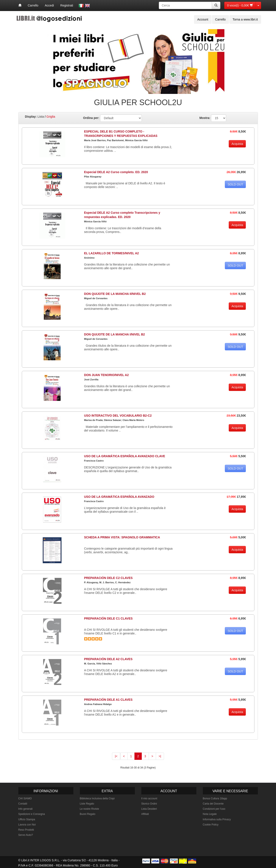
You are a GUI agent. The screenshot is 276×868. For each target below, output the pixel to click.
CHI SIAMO (25, 798)
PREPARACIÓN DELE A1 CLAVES (108, 700)
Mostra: (205, 118)
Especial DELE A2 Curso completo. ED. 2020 (116, 172)
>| (160, 756)
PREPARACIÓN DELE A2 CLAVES (108, 659)
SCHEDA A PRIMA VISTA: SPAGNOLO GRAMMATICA (122, 537)
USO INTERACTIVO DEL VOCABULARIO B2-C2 (118, 416)
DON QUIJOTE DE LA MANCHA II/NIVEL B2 (115, 294)
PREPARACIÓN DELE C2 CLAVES (108, 578)
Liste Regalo (87, 804)
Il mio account (149, 798)
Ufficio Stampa (27, 819)
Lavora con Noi (27, 825)
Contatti (23, 804)
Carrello (33, 5)
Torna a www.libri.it (245, 19)
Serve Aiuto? (26, 835)
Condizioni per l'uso (214, 809)
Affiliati (145, 814)
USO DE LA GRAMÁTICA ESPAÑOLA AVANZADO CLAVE (125, 456)
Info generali (25, 809)
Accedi (49, 5)
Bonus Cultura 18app (215, 798)
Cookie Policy (211, 825)
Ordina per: (91, 118)
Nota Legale (210, 814)
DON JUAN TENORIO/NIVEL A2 (106, 375)
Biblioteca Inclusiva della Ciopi (97, 798)
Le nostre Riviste (89, 809)
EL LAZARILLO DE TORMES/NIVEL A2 (112, 253)
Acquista (237, 144)
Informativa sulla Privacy (217, 819)
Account (203, 19)
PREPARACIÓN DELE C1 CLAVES (108, 618)
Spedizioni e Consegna (32, 814)
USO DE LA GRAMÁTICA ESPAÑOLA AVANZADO (119, 497)
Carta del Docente (213, 804)
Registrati (67, 5)
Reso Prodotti (26, 830)
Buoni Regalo (88, 814)
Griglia (51, 117)
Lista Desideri (149, 809)
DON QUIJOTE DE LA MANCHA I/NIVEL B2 (115, 334)
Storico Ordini (149, 804)
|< (116, 756)
